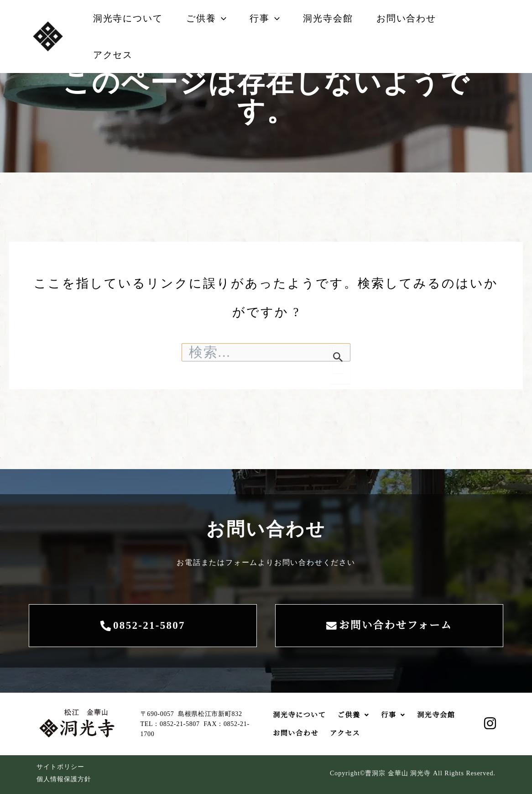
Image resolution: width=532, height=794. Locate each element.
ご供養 (212, 18)
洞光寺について (130, 18)
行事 (274, 18)
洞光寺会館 (342, 18)
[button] (227, 18)
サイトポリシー (60, 767)
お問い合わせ (424, 18)
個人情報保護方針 (64, 779)
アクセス (115, 55)
